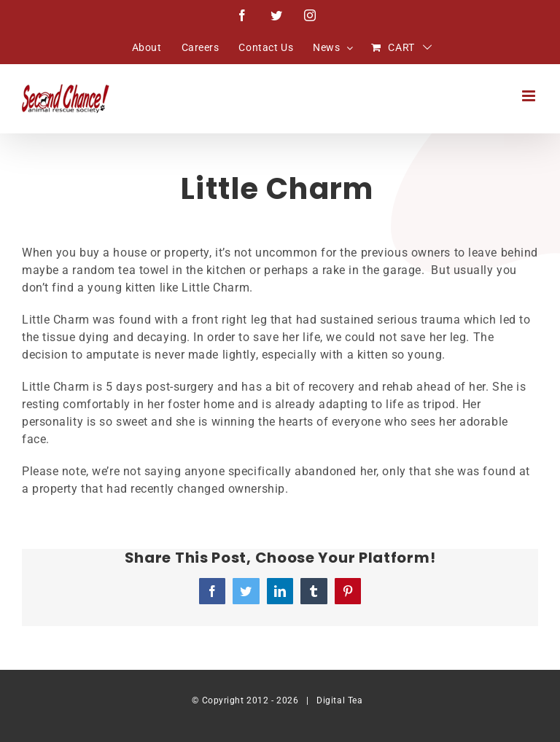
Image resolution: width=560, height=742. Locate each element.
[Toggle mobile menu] (530, 96)
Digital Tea (339, 700)
